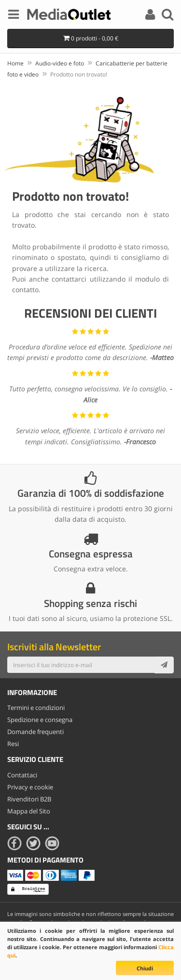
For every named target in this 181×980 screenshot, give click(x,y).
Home (15, 63)
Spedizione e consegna (40, 720)
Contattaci (22, 775)
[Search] (167, 16)
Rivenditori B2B (29, 799)
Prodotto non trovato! (79, 74)
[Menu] (14, 16)
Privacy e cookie (30, 787)
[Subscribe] (164, 665)
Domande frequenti (35, 732)
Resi (13, 744)
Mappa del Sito (29, 811)
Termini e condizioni (36, 708)
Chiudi (145, 968)
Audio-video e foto (60, 63)
